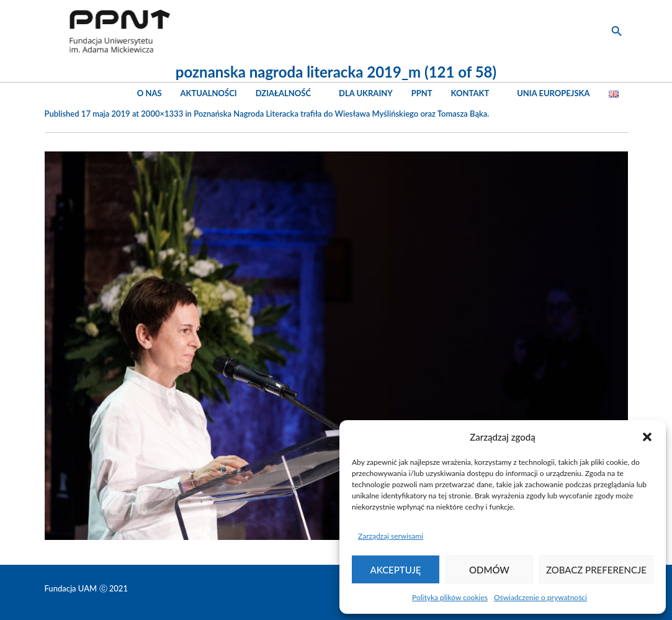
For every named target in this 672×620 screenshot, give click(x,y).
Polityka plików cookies (450, 597)
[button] (647, 437)
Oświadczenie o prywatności (540, 597)
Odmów (489, 570)
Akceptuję (396, 570)
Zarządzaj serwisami (391, 536)
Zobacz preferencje (596, 570)
